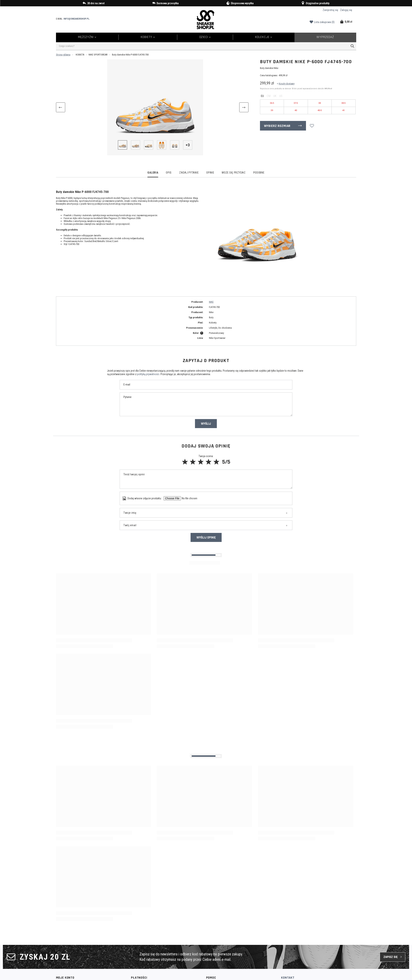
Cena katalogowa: (269, 75)
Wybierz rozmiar (277, 126)
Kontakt (288, 978)
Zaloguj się (346, 10)
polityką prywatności (148, 374)
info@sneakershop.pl (76, 19)
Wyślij (206, 424)
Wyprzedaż (325, 37)
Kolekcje (262, 37)
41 (344, 110)
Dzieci (204, 37)
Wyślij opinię (206, 538)
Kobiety (146, 37)
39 (272, 110)
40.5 (320, 110)
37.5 (296, 103)
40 (296, 110)
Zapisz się (391, 957)
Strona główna (63, 55)
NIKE (211, 302)
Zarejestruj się (330, 10)
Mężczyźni (86, 37)
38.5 (343, 103)
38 (320, 103)
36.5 (272, 103)
